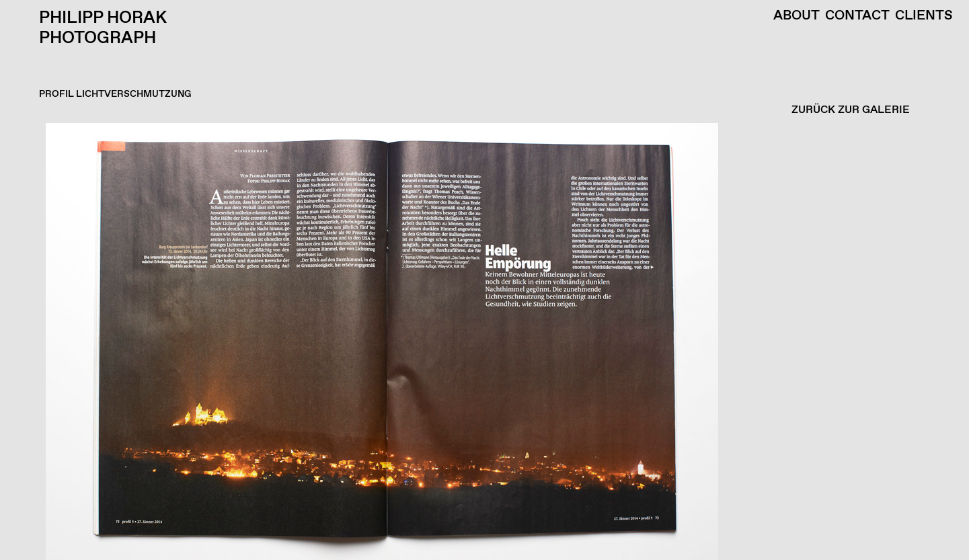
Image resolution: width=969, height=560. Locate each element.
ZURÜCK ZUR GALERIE (851, 110)
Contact (857, 16)
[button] (481, 342)
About (797, 16)
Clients (924, 16)
